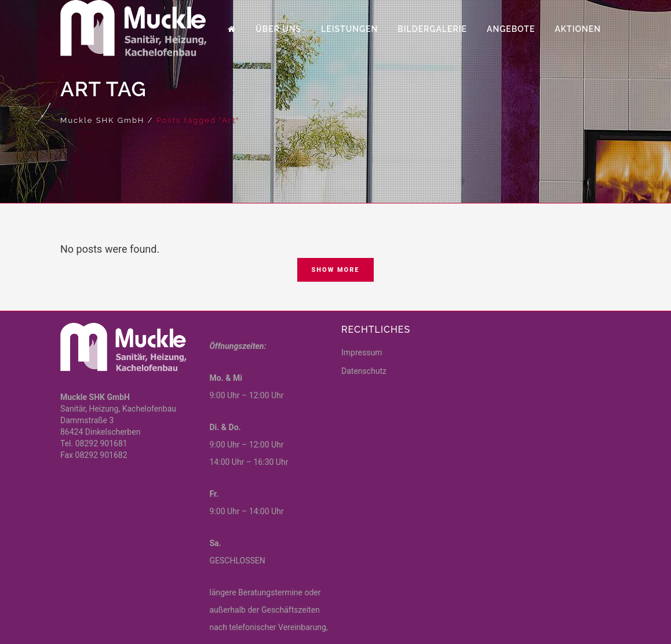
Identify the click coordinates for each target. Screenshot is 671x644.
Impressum (362, 352)
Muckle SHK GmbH (102, 120)
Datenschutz (364, 371)
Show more (335, 270)
